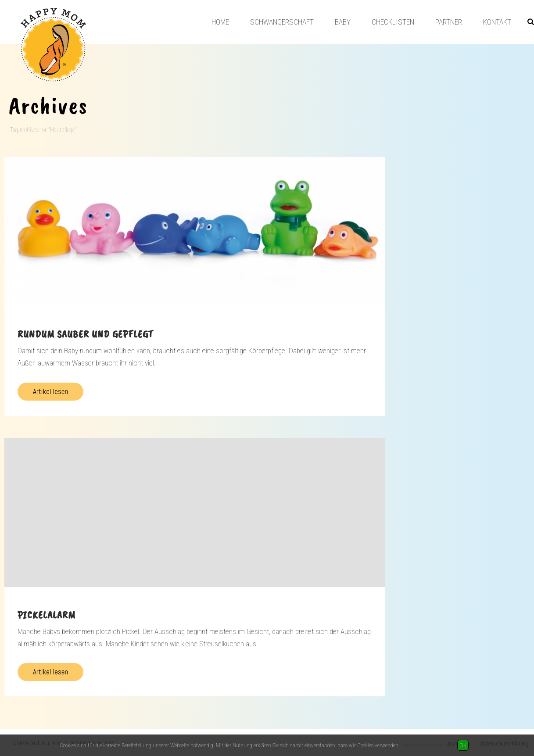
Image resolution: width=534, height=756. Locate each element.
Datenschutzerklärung (426, 745)
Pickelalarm (47, 615)
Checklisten (393, 22)
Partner (449, 22)
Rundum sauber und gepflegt (85, 334)
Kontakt (497, 22)
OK (463, 745)
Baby (343, 22)
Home (220, 22)
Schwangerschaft (282, 22)
